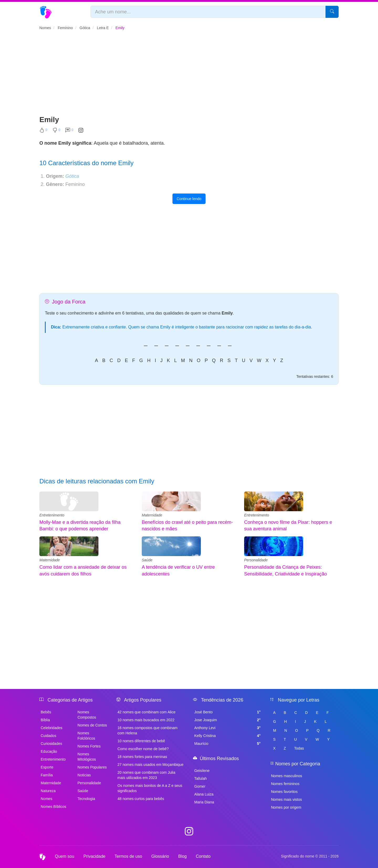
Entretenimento (52, 515)
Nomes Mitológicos (87, 757)
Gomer (200, 786)
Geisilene (202, 771)
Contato (203, 856)
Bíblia (45, 720)
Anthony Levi (227, 728)
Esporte (47, 767)
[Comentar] (69, 131)
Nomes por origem (286, 807)
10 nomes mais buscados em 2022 (146, 720)
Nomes (46, 799)
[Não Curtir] (56, 131)
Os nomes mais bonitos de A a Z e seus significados (150, 788)
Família (47, 775)
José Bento (227, 712)
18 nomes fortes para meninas (142, 757)
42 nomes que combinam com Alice (147, 712)
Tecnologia (86, 799)
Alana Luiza (204, 794)
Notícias (84, 775)
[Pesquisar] (332, 12)
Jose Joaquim (227, 720)
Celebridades (52, 728)
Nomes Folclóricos (86, 736)
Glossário (160, 856)
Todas (299, 748)
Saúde (147, 560)
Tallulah (200, 778)
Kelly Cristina (227, 736)
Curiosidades (51, 744)
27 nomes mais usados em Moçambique (151, 765)
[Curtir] (43, 131)
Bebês (46, 712)
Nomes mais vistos (287, 799)
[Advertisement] (189, 75)
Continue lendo (189, 199)
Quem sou (65, 856)
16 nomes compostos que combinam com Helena (148, 730)
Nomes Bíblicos (53, 807)
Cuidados (48, 736)
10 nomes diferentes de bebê (141, 741)
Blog (182, 856)
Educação (49, 751)
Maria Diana (204, 802)
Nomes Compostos (87, 715)
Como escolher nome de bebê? (143, 749)
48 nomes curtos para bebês (141, 799)
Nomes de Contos (92, 725)
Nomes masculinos (287, 776)
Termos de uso (128, 856)
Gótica (72, 176)
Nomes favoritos (284, 792)
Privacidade (94, 856)
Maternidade (152, 515)
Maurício (227, 744)
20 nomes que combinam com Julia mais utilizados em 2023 (146, 775)
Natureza (48, 791)
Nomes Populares (92, 767)
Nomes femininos (285, 784)
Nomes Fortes (89, 746)
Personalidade (256, 560)
